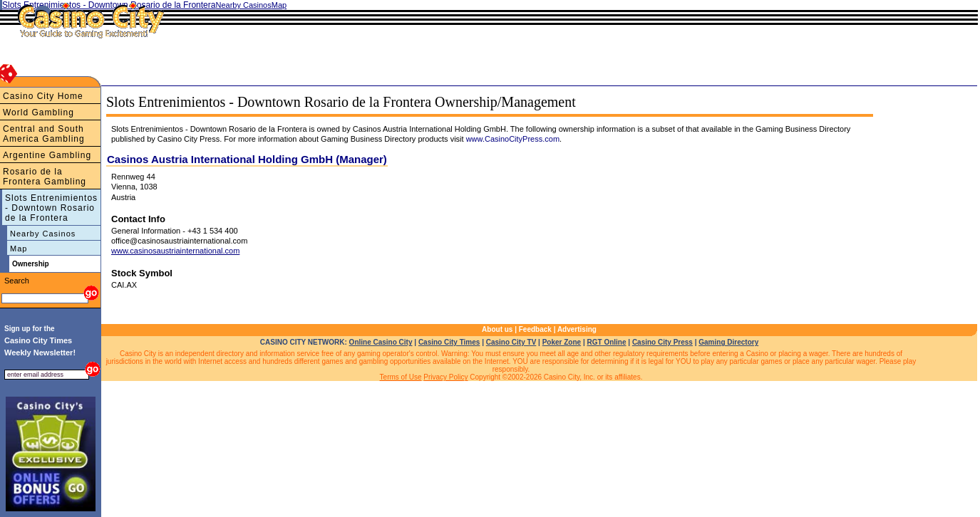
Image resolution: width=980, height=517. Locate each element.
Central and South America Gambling (44, 134)
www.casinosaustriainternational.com (175, 251)
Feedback (535, 329)
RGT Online (607, 342)
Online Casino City (381, 342)
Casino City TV (511, 342)
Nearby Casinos (43, 234)
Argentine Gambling (47, 155)
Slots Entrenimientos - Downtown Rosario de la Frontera (51, 208)
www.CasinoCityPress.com (513, 139)
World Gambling (38, 113)
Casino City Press (662, 342)
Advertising (577, 329)
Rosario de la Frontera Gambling (45, 177)
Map (19, 249)
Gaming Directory (728, 342)
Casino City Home (43, 96)
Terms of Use (401, 377)
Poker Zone (562, 342)
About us (497, 329)
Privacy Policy (445, 377)
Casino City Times (449, 342)
